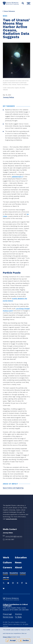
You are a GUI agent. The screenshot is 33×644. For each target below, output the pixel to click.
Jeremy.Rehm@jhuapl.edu (14, 536)
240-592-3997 (10, 540)
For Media (18, 617)
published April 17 (17, 177)
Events (5, 573)
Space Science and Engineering (13, 488)
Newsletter (14, 573)
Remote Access (8, 617)
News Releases (9, 11)
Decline (26, 640)
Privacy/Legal (7, 614)
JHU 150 (6, 578)
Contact (23, 573)
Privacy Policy (7, 637)
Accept (13, 640)
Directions (18, 614)
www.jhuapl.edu (11, 519)
